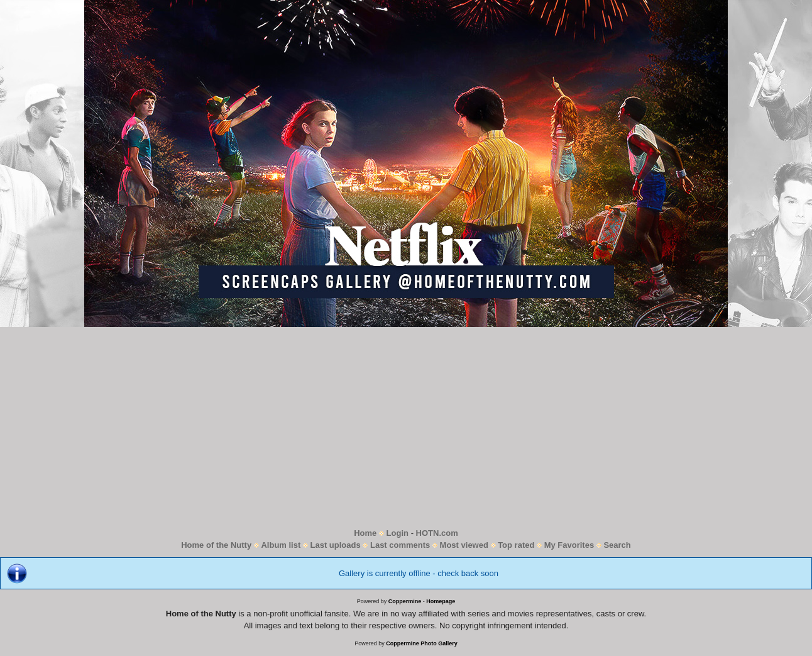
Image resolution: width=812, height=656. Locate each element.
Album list (281, 545)
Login (398, 533)
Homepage (441, 601)
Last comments (400, 545)
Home (365, 533)
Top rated (516, 545)
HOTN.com (437, 533)
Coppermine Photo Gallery (422, 643)
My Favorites (569, 545)
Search (617, 545)
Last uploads (336, 545)
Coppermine (405, 601)
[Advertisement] (406, 427)
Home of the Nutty (216, 545)
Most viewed (464, 545)
